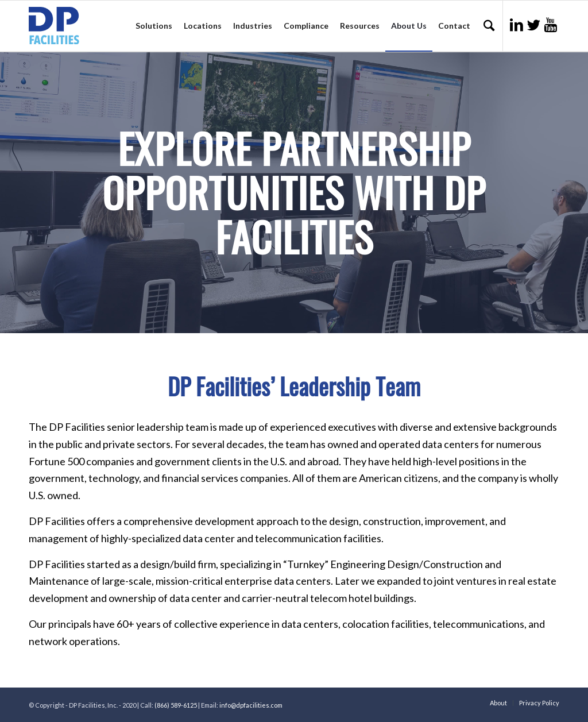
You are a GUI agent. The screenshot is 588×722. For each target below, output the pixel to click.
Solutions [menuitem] (154, 26)
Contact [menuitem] (454, 26)
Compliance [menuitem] (306, 26)
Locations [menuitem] (203, 26)
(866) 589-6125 (176, 705)
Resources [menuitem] (360, 26)
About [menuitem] (498, 703)
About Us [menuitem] (409, 26)
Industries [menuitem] (253, 26)
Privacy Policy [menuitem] (539, 703)
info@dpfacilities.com (251, 705)
